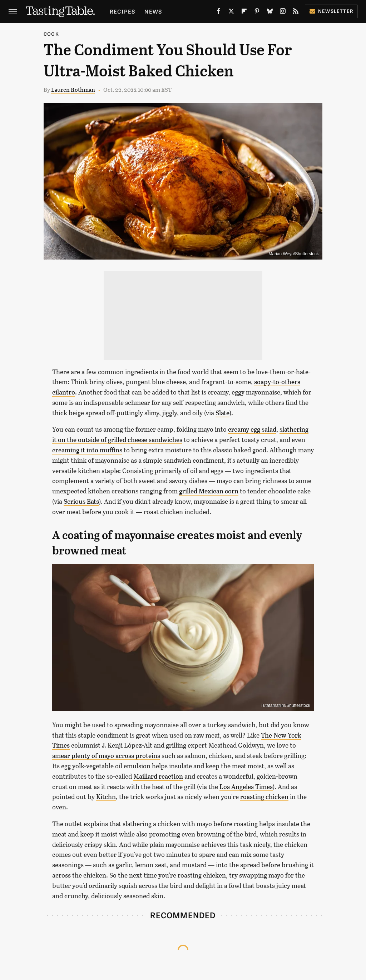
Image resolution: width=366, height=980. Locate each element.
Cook (51, 34)
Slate (222, 413)
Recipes (122, 11)
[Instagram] (283, 13)
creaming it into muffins (87, 450)
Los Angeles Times (246, 786)
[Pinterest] (257, 13)
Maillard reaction (158, 776)
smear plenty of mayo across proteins (106, 755)
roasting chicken (264, 796)
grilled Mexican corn (209, 491)
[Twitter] (231, 13)
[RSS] (296, 13)
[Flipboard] (244, 13)
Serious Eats (81, 501)
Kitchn (106, 796)
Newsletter (331, 11)
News (153, 11)
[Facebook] (218, 13)
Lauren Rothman (73, 89)
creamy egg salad (252, 429)
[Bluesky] (270, 13)
